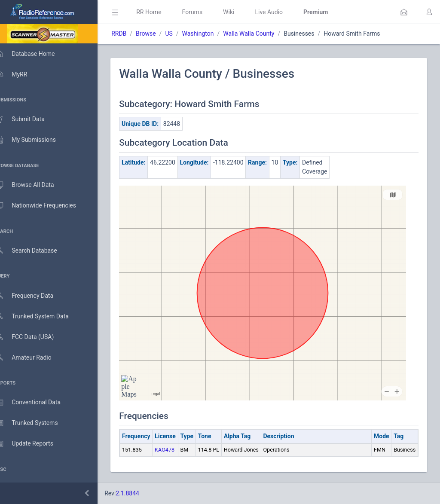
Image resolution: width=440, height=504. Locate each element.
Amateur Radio (32, 358)
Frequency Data (33, 296)
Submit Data (29, 119)
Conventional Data (37, 403)
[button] (404, 12)
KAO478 (177, 450)
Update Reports (33, 444)
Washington (210, 34)
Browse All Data (33, 185)
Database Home (34, 54)
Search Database (35, 251)
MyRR (20, 74)
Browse (158, 34)
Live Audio (281, 12)
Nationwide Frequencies (44, 206)
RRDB (131, 34)
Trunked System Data (41, 316)
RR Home (161, 12)
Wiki (241, 12)
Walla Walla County (261, 34)
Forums (205, 12)
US (181, 34)
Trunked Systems (35, 423)
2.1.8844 (140, 493)
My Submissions (34, 140)
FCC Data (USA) (33, 337)
